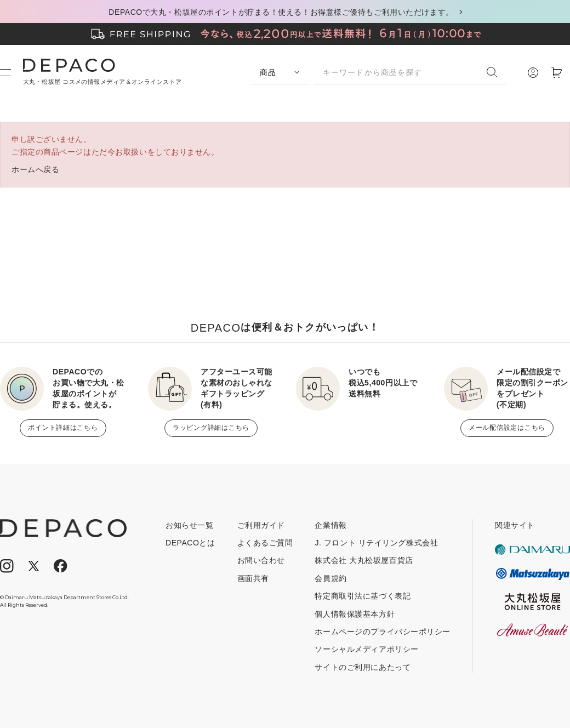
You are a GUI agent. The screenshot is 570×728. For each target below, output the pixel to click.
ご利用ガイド (261, 525)
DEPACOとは (190, 543)
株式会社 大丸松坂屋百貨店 (364, 560)
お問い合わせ (261, 560)
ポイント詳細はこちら (63, 428)
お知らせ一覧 (189, 525)
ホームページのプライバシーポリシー (383, 632)
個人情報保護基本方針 (355, 614)
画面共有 (253, 578)
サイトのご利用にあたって (363, 667)
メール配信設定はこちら (507, 428)
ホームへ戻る (35, 169)
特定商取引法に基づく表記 (363, 596)
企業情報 (330, 525)
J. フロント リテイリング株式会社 (376, 543)
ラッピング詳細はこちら (211, 428)
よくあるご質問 (265, 543)
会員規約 (330, 578)
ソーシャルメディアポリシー (366, 649)
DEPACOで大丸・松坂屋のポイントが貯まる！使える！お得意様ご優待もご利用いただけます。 (281, 12)
